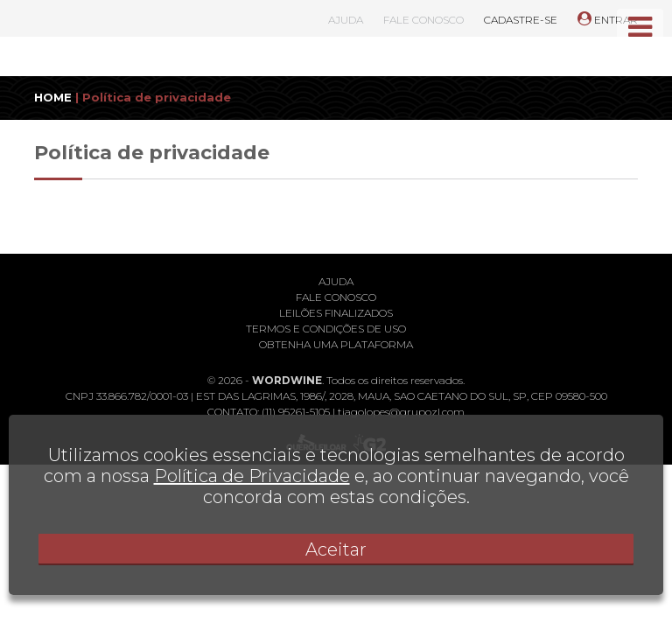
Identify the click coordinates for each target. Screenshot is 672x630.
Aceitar (336, 549)
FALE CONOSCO (423, 20)
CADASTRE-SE (521, 20)
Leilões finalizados (336, 313)
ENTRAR (608, 20)
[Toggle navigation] (640, 27)
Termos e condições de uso (326, 329)
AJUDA (346, 20)
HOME (53, 97)
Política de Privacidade (252, 476)
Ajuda (336, 281)
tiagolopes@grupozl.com (401, 412)
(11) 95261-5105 (296, 412)
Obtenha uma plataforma (336, 344)
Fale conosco (336, 297)
